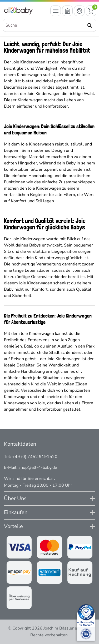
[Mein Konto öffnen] (79, 11)
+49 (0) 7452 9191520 (35, 457)
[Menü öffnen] (56, 11)
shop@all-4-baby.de (38, 467)
